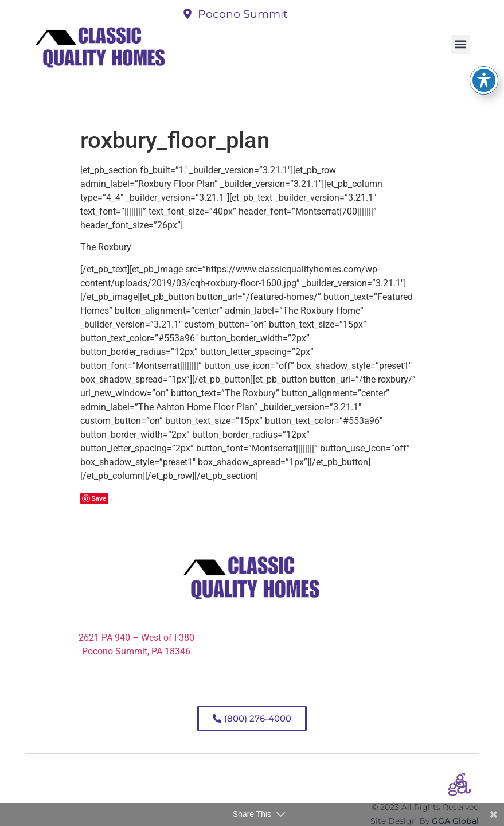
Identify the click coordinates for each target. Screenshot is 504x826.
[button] (461, 44)
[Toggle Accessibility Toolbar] (484, 63)
